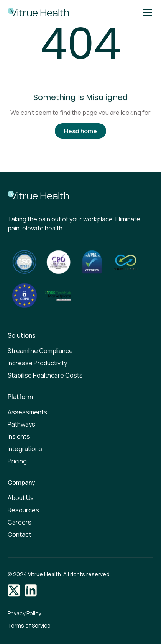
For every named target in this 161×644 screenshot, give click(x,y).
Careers (20, 522)
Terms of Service (29, 625)
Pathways (21, 424)
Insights (19, 436)
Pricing (17, 461)
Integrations (25, 449)
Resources (23, 510)
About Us (21, 498)
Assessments (27, 412)
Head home (80, 131)
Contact (19, 534)
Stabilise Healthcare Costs (45, 375)
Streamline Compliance (40, 351)
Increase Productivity (37, 363)
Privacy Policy (24, 613)
